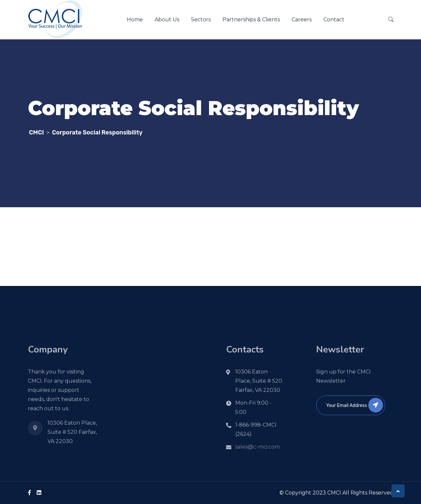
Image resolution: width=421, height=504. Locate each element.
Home (135, 20)
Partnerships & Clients (251, 20)
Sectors (201, 20)
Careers (302, 20)
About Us (167, 20)
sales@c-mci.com (258, 447)
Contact (334, 20)
